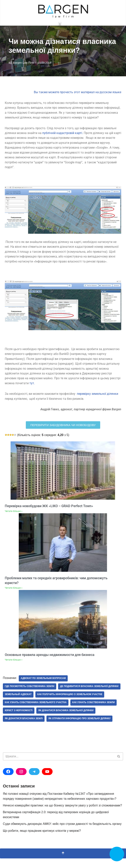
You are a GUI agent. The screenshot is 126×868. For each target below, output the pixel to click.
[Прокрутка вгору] (63, 863)
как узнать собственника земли (94, 712)
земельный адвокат (83, 696)
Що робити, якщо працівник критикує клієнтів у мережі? (42, 840)
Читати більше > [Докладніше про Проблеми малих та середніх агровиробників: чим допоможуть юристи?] (14, 589)
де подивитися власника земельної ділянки (34, 696)
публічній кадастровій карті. (63, 133)
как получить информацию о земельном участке (38, 704)
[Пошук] (59, 766)
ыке (118, 92)
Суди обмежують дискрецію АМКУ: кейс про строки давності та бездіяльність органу (63, 833)
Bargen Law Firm (24, 63)
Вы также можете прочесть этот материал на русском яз (75, 92)
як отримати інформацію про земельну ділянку (80, 728)
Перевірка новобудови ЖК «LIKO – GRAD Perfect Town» (49, 507)
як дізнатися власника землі (24, 728)
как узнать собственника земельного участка (36, 712)
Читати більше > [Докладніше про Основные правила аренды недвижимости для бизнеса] (14, 661)
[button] (60, 25)
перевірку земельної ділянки (98, 395)
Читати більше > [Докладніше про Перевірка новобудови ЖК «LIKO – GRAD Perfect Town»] (14, 512)
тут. (32, 384)
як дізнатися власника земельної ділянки (66, 720)
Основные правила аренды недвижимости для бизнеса (50, 656)
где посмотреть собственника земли (30, 688)
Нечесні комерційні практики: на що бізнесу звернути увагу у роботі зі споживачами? (63, 815)
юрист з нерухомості (19, 720)
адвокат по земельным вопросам (44, 680)
